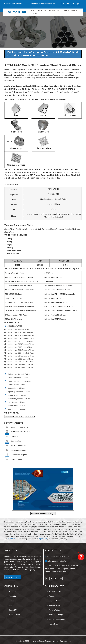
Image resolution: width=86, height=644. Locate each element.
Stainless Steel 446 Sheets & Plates (20, 368)
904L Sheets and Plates (16, 402)
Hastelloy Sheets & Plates (17, 395)
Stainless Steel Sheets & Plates (18, 329)
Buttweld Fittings (56, 591)
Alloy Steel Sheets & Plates (18, 377)
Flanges (52, 596)
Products (53, 11)
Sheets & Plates (55, 605)
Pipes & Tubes (54, 610)
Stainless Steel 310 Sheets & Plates (20, 341)
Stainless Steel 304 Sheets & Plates (20, 332)
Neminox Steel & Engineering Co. (44, 641)
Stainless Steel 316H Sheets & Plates (20, 353)
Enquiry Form (43, 539)
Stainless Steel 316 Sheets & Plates (20, 347)
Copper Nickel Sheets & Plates (19, 381)
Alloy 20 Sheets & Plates (17, 409)
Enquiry (75, 11)
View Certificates (13, 577)
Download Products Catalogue (43, 513)
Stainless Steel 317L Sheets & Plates (20, 356)
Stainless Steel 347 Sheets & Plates (20, 365)
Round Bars (53, 624)
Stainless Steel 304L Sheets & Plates (20, 335)
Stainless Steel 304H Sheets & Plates (20, 338)
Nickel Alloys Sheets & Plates (19, 399)
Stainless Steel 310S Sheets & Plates (20, 344)
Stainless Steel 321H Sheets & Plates (20, 362)
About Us (12, 591)
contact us (12, 539)
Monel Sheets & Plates (16, 385)
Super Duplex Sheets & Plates (19, 391)
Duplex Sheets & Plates (16, 388)
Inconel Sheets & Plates (16, 405)
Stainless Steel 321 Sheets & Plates (20, 359)
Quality (65, 11)
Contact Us (36, 13)
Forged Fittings (55, 601)
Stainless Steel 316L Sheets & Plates (20, 350)
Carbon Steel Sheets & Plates (19, 374)
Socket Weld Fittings (57, 619)
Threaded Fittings (56, 615)
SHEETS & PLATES (15, 326)
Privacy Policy (14, 615)
